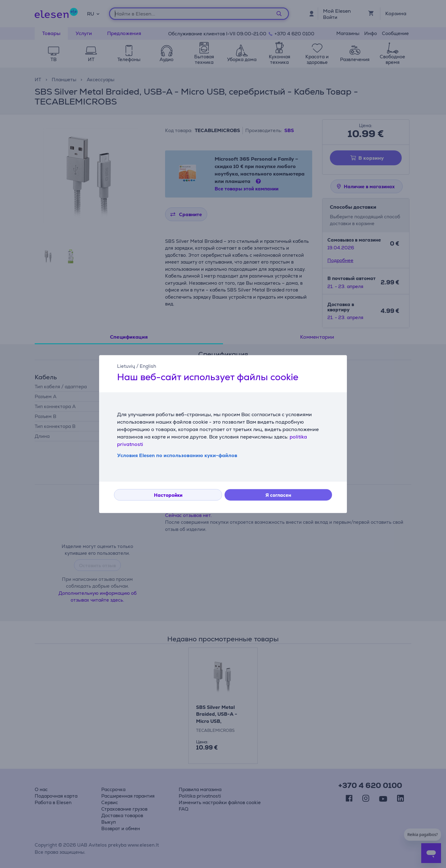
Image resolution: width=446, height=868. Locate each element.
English (148, 366)
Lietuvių (126, 366)
